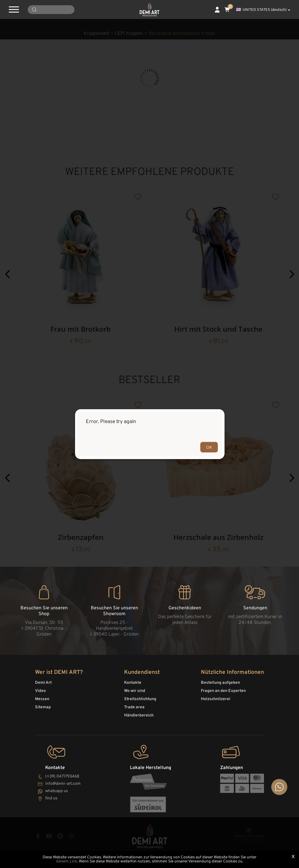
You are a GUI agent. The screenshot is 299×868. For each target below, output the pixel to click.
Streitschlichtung (140, 699)
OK (209, 447)
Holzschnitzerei (216, 699)
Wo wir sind (135, 691)
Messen (42, 699)
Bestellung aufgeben (220, 683)
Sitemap (43, 707)
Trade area (134, 707)
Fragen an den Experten (223, 691)
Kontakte (133, 683)
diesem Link (67, 861)
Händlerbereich (139, 715)
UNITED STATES (263, 10)
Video (40, 691)
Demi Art (43, 683)
